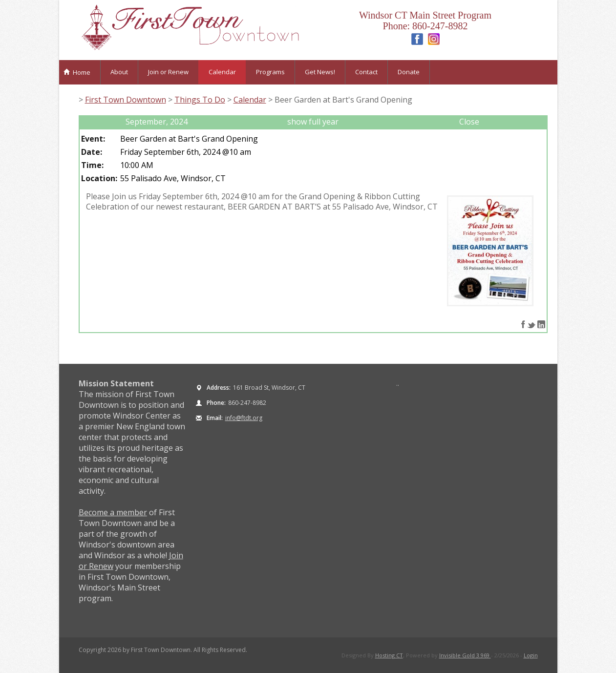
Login (531, 655)
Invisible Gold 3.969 (465, 655)
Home (77, 72)
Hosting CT (389, 655)
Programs (270, 72)
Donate (409, 72)
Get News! (320, 72)
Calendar (222, 72)
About (119, 72)
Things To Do (200, 100)
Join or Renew (168, 72)
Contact (366, 72)
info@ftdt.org (244, 418)
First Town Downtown (126, 100)
